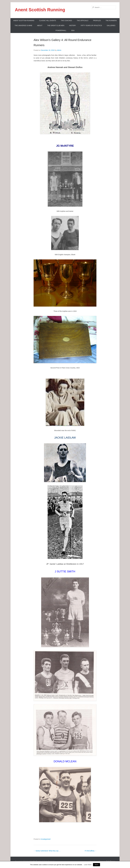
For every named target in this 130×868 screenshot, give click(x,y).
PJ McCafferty (91, 851)
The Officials (83, 21)
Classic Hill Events (48, 21)
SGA (73, 30)
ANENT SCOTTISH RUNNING (24, 21)
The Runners (111, 21)
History (72, 25)
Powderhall (61, 30)
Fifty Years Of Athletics (91, 25)
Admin (59, 50)
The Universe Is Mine (23, 25)
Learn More (88, 865)
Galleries (111, 25)
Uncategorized (45, 839)
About (40, 25)
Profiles (97, 21)
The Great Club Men (56, 25)
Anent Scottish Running (40, 10)
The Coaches (66, 21)
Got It (97, 865)
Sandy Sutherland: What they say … (47, 851)
